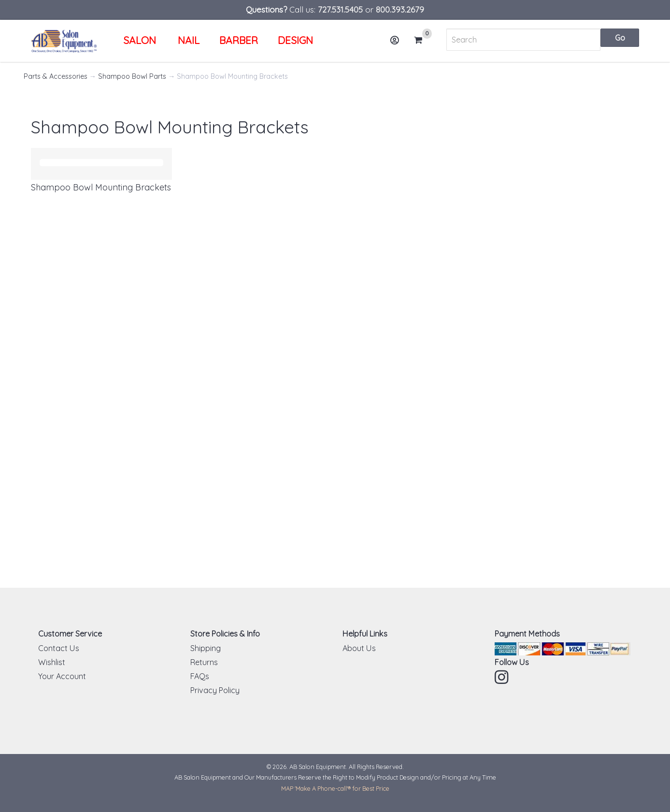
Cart (422, 40)
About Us (359, 648)
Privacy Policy (215, 690)
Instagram (502, 677)
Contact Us (59, 648)
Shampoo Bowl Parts (132, 76)
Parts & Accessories (56, 76)
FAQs (200, 676)
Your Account (62, 676)
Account (398, 44)
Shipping (206, 648)
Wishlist (52, 662)
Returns (204, 662)
